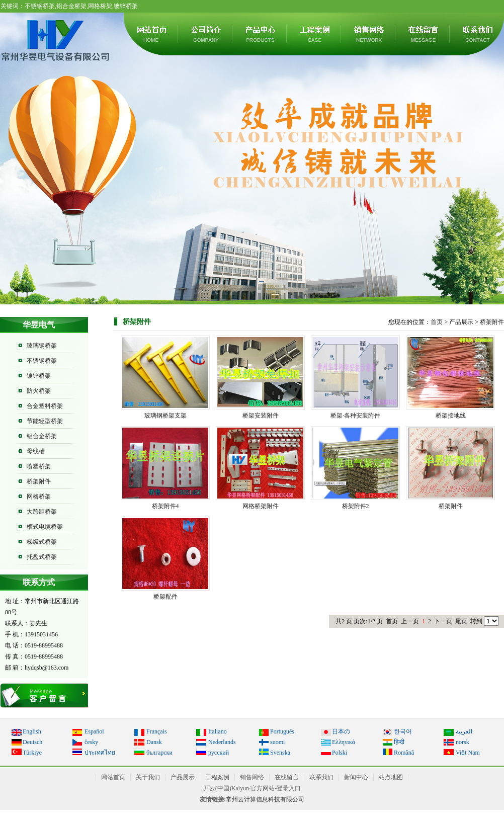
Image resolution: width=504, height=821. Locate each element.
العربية (464, 731)
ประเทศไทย (100, 753)
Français (157, 731)
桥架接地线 (451, 416)
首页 (437, 322)
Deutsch (32, 742)
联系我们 (321, 777)
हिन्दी (399, 742)
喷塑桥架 (39, 466)
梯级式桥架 (42, 542)
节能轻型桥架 (45, 421)
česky (91, 742)
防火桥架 (39, 391)
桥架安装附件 (261, 416)
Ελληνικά (344, 742)
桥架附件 (39, 481)
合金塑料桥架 (45, 406)
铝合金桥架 (42, 436)
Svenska (280, 753)
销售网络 (369, 34)
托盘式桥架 (42, 557)
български (159, 753)
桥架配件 (165, 597)
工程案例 (314, 34)
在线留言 (423, 34)
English (32, 731)
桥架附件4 (165, 506)
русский (219, 753)
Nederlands (222, 742)
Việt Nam (468, 753)
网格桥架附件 (261, 506)
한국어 (403, 731)
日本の (341, 731)
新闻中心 (356, 777)
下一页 (443, 621)
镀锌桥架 (39, 376)
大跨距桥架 (42, 512)
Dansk (154, 742)
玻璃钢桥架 (42, 346)
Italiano (218, 731)
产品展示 (260, 34)
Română (404, 753)
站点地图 (391, 777)
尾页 (461, 621)
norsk (463, 742)
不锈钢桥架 (42, 361)
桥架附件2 (356, 506)
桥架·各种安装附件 (355, 416)
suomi (277, 742)
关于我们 (206, 34)
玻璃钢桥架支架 (165, 416)
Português (282, 731)
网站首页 (151, 34)
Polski (340, 753)
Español (94, 731)
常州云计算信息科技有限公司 (265, 799)
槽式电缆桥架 (45, 527)
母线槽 (36, 451)
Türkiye (32, 753)
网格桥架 (39, 497)
